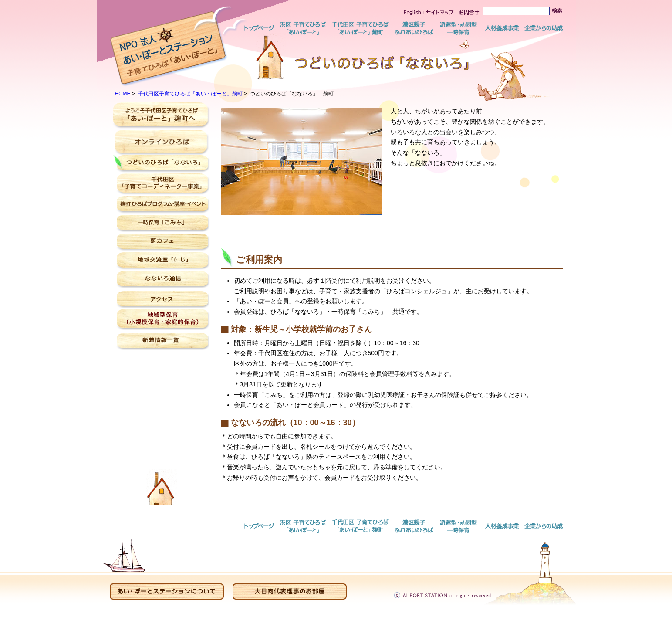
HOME (123, 94)
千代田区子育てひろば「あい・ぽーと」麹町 (190, 94)
